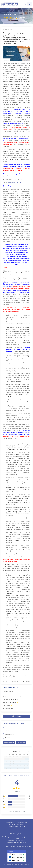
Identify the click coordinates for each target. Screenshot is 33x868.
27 (7, 757)
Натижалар (21, 743)
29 (14, 757)
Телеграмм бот (8, 708)
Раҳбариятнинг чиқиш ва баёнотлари (16, 697)
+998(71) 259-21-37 (20, 843)
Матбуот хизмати (8, 691)
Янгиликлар (10, 19)
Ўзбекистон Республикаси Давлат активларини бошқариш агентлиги (16, 825)
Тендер (5, 694)
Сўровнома (7, 705)
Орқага (18, 19)
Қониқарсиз (10, 738)
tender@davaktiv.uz (14, 183)
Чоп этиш (27, 681)
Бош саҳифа (8, 17)
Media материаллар (9, 703)
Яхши (7, 731)
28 (10, 757)
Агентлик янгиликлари (10, 700)
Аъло (7, 727)
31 (21, 757)
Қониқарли (9, 734)
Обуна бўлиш (17, 716)
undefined (5, 751)
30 (17, 757)
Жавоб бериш (9, 743)
